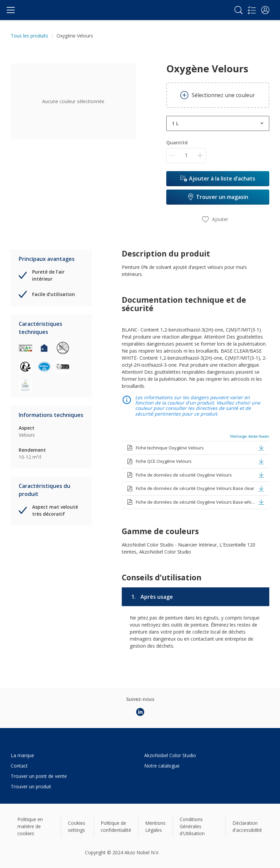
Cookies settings (77, 826)
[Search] (239, 10)
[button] (265, 10)
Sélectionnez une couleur (218, 95)
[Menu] (11, 10)
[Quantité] (186, 156)
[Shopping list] (252, 10)
